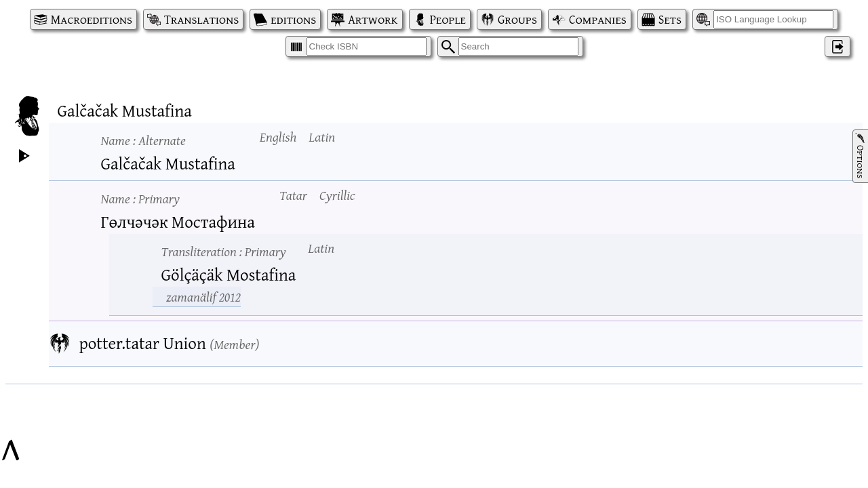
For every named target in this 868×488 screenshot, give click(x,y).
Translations (201, 19)
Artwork (373, 19)
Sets (670, 19)
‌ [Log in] (837, 46)
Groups (517, 19)
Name (143, 140)
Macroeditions (92, 19)
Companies (598, 19)
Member (234, 344)
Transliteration (224, 251)
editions (293, 19)
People (448, 19)
